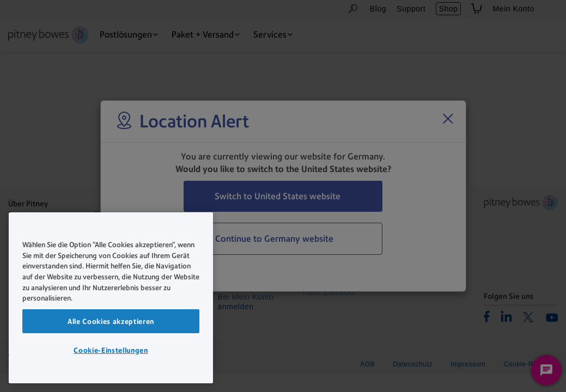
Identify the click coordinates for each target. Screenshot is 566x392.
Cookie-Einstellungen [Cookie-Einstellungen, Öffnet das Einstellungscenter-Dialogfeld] (111, 350)
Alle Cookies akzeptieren (111, 321)
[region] (111, 298)
